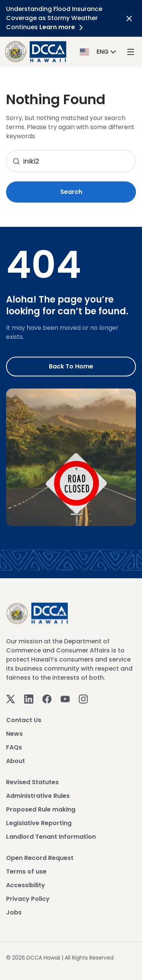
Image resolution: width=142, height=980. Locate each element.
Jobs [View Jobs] (14, 912)
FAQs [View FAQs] (14, 747)
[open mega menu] (131, 52)
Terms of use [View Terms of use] (26, 872)
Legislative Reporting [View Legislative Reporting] (39, 823)
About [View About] (16, 761)
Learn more (62, 27)
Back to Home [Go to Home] (71, 366)
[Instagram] (83, 699)
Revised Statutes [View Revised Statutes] (32, 782)
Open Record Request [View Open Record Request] (40, 858)
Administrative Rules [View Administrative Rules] (38, 796)
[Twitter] (11, 699)
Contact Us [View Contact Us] (24, 720)
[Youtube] (65, 699)
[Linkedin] (29, 699)
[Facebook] (47, 699)
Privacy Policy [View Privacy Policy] (28, 899)
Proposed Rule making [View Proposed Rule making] (41, 809)
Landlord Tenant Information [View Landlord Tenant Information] (51, 837)
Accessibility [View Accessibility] (26, 885)
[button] (99, 51)
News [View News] (14, 734)
